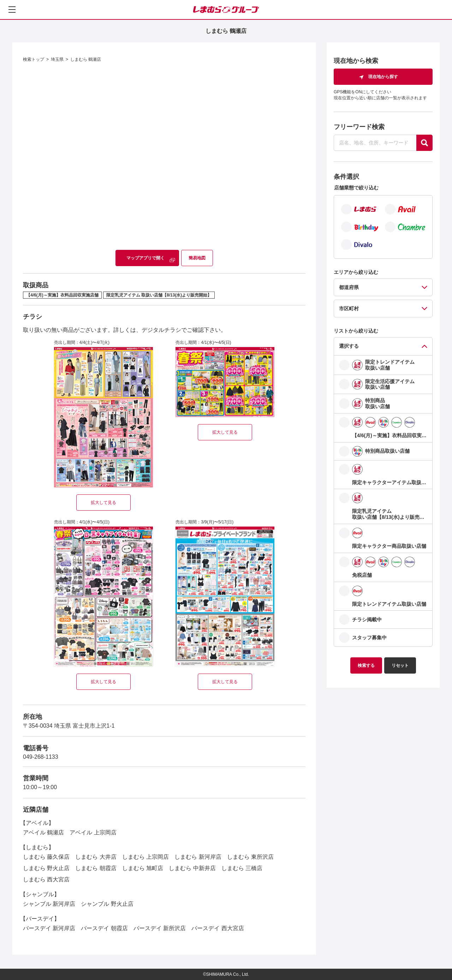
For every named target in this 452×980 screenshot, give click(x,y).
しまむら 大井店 (96, 857)
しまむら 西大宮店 (46, 879)
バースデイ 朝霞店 (104, 928)
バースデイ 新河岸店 (49, 928)
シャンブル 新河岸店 (49, 904)
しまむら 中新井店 (192, 868)
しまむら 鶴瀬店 (86, 59)
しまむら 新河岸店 (198, 857)
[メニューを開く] (12, 10)
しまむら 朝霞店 (96, 868)
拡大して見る (103, 503)
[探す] (424, 143)
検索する (366, 665)
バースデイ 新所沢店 (160, 928)
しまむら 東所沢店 (250, 857)
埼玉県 (57, 59)
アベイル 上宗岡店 (93, 832)
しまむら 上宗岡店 (145, 857)
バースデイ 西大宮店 (218, 928)
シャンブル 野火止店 (107, 904)
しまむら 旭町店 (143, 868)
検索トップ (34, 59)
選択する (349, 346)
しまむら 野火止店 (46, 868)
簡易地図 (197, 258)
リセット (400, 665)
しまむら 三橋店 (242, 868)
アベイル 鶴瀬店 (43, 832)
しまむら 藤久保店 (46, 857)
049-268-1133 (41, 757)
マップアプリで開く (145, 258)
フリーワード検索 (359, 127)
